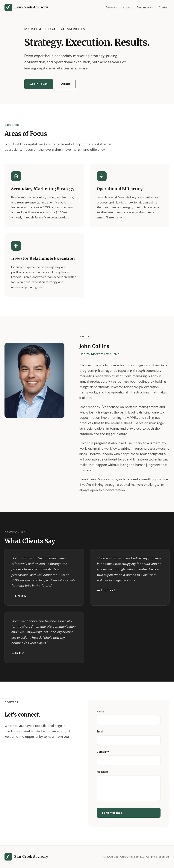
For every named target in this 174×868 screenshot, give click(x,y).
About (127, 7)
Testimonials (145, 7)
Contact (164, 7)
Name (100, 712)
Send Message (112, 813)
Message (102, 772)
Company (103, 752)
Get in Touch (39, 84)
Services (111, 7)
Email (100, 732)
